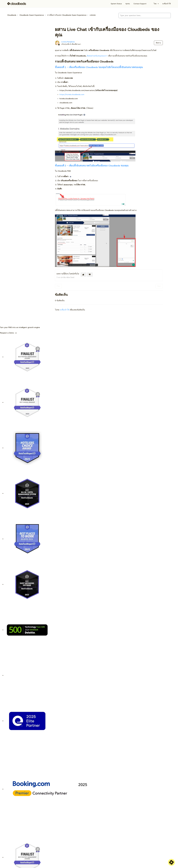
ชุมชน (128, 4)
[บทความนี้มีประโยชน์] (83, 275)
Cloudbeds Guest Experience (32, 15)
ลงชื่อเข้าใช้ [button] (167, 4)
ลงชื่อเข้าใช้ (65, 310)
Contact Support (140, 4)
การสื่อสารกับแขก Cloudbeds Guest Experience (67, 15)
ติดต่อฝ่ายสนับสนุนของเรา (97, 56)
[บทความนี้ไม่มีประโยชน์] (90, 275)
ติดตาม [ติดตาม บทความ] (158, 43)
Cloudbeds (12, 15)
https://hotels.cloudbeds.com (72, 94)
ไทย (155, 4)
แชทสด (93, 15)
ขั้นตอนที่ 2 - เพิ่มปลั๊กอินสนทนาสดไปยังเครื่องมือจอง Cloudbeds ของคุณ (92, 166)
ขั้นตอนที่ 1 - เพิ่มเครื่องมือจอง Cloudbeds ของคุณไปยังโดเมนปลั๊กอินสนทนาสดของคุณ (99, 67)
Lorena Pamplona (68, 42)
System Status (116, 4)
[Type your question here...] (145, 15)
